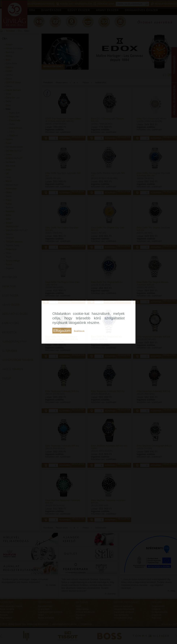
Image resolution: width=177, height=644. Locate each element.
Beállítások (79, 331)
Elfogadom (62, 331)
